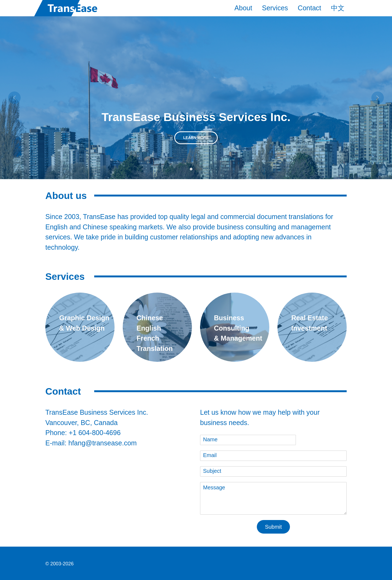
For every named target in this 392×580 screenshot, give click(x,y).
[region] (196, 98)
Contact (309, 8)
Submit (273, 527)
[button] (14, 98)
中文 (338, 8)
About (243, 8)
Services (275, 8)
